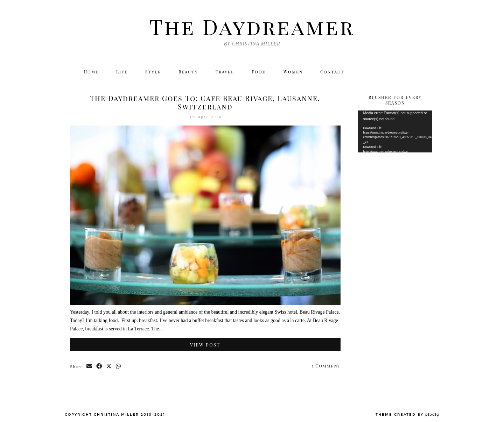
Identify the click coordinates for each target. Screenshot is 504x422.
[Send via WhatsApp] (119, 366)
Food (259, 72)
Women (293, 72)
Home (91, 72)
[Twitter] (366, 72)
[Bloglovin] (411, 72)
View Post (205, 345)
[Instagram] (381, 72)
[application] (395, 131)
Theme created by (407, 415)
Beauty (188, 72)
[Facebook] (396, 72)
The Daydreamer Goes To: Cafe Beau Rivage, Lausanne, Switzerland (205, 102)
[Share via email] (90, 366)
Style (153, 72)
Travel (225, 72)
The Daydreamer (252, 26)
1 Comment (326, 366)
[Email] (426, 72)
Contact (332, 72)
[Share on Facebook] (99, 366)
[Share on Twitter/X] (109, 366)
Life (122, 72)
